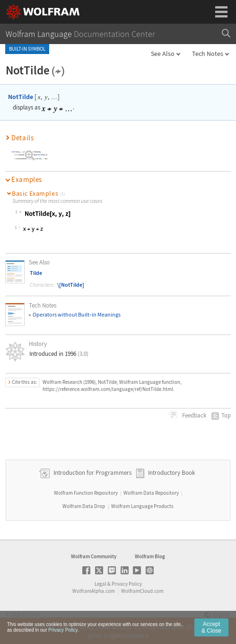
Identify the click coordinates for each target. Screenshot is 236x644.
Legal (101, 584)
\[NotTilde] (71, 285)
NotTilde (21, 97)
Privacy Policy (127, 584)
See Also (163, 54)
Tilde (36, 273)
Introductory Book (171, 473)
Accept (211, 627)
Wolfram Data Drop (84, 506)
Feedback (193, 415)
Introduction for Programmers (92, 473)
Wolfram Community (94, 556)
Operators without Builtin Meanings (76, 314)
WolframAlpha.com (94, 591)
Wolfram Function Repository (86, 493)
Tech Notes (208, 54)
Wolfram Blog (150, 556)
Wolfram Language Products (142, 506)
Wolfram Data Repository (151, 493)
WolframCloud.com (142, 591)
